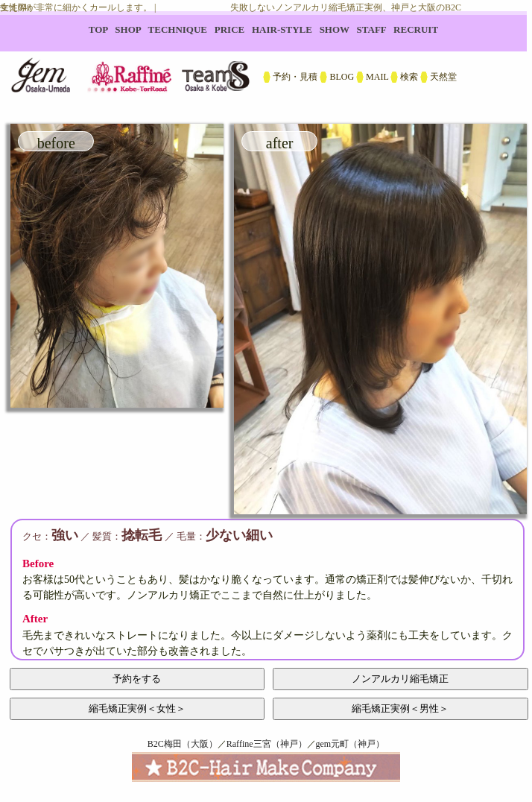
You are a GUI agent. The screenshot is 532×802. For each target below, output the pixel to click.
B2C (266, 60)
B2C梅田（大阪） (183, 744)
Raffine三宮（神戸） (267, 744)
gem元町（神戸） (351, 744)
